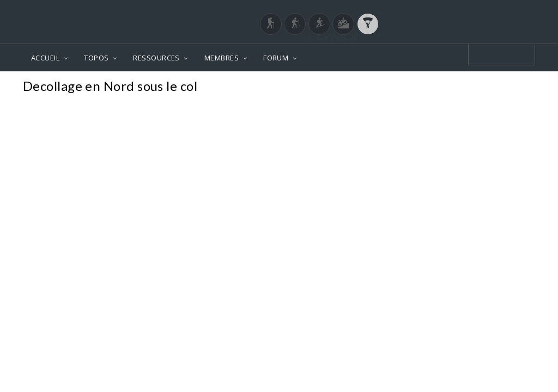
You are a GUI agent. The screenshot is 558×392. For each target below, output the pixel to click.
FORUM (276, 58)
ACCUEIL (45, 58)
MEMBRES (222, 58)
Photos (514, 87)
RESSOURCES (156, 58)
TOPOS (96, 58)
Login (478, 10)
